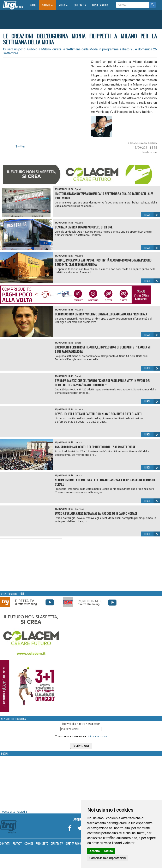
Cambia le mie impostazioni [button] (107, 858)
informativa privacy (98, 737)
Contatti (5, 843)
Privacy (17, 843)
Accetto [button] (95, 851)
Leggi (152, 215)
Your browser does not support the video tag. (31, 565)
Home (34, 5)
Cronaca (79, 509)
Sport (78, 189)
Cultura (79, 443)
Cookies (29, 843)
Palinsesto (42, 843)
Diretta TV (80, 5)
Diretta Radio (100, 5)
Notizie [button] (47, 5)
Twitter (20, 146)
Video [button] (63, 5)
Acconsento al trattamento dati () (83, 737)
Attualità (79, 223)
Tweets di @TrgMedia (13, 812)
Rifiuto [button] (109, 851)
